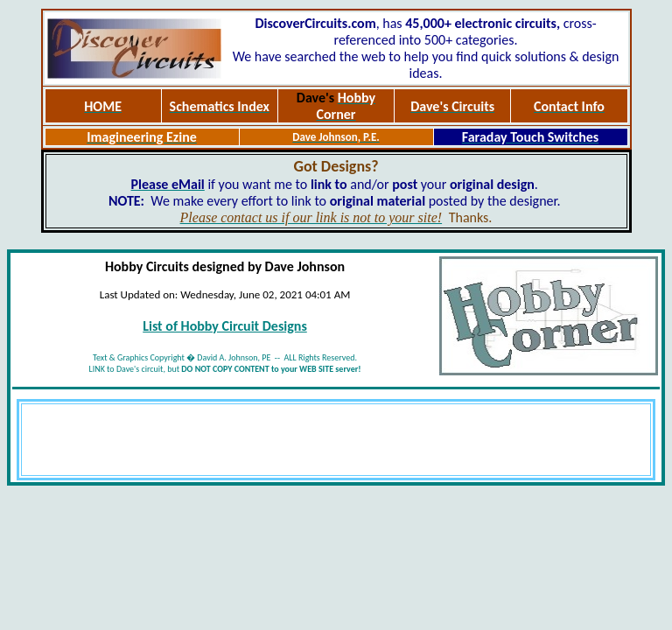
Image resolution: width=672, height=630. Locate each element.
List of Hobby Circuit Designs (225, 326)
